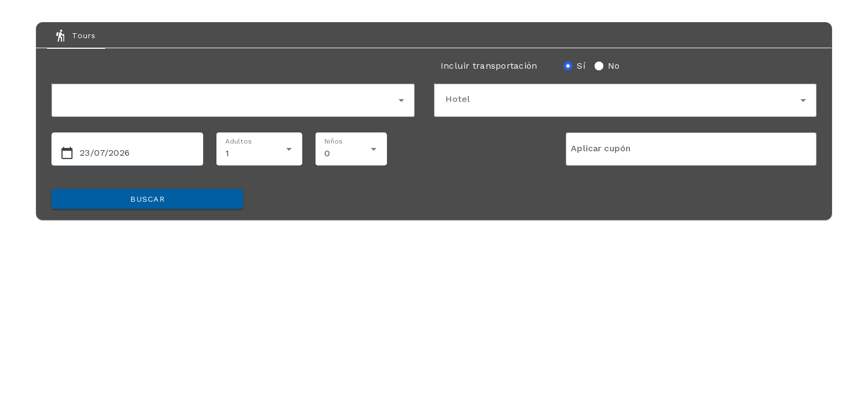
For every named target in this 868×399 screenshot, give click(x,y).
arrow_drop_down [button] (401, 100)
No (614, 66)
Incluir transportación (489, 66)
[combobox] (233, 100)
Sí (581, 66)
